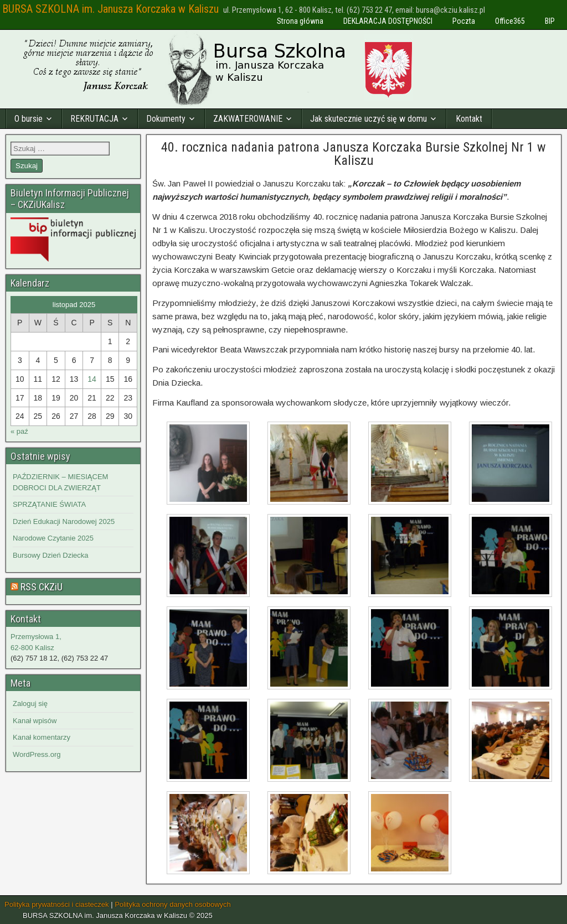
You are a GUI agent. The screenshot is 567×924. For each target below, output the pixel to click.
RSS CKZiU (42, 587)
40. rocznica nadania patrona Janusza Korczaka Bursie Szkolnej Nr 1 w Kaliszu (354, 154)
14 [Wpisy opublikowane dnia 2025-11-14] (92, 379)
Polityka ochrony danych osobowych (173, 904)
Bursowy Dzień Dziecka (51, 555)
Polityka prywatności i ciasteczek (57, 904)
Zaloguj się (30, 704)
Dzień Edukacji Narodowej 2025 (64, 521)
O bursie (29, 119)
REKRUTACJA (94, 119)
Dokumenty (166, 119)
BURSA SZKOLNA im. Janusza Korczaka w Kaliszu (110, 9)
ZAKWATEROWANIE (248, 119)
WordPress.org (37, 754)
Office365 (510, 21)
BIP (550, 21)
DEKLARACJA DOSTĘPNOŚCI (388, 21)
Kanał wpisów (35, 721)
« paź (19, 431)
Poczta (464, 21)
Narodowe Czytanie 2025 (53, 538)
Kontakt (469, 119)
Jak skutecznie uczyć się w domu (368, 119)
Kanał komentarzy (42, 737)
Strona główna (300, 21)
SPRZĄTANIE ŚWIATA (49, 504)
